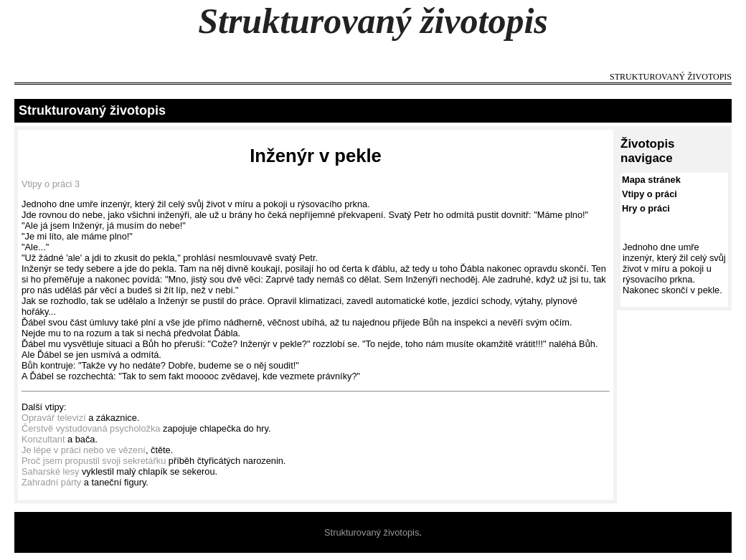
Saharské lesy (50, 471)
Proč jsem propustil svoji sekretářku (94, 461)
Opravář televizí (54, 418)
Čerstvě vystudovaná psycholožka (91, 428)
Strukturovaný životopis (373, 21)
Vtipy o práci (650, 194)
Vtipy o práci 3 (51, 184)
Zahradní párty (51, 482)
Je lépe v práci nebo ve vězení (84, 450)
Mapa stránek (651, 180)
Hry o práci (646, 208)
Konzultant (43, 439)
